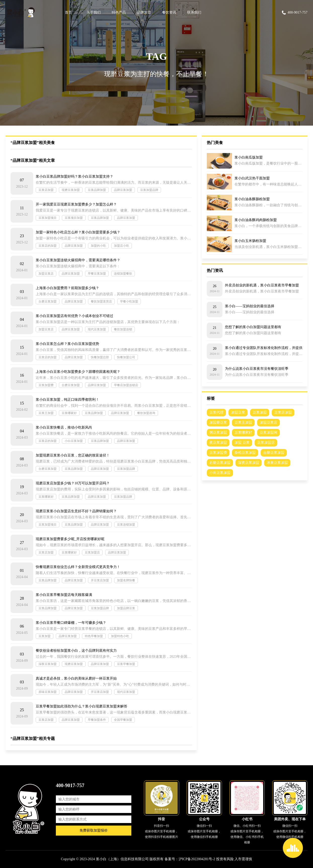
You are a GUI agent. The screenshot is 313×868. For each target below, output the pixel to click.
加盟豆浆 (238, 412)
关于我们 (94, 12)
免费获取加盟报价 (94, 830)
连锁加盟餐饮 (123, 274)
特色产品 (119, 12)
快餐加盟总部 (100, 357)
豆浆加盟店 (92, 552)
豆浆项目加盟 (74, 218)
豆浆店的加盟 (48, 246)
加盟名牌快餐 (126, 580)
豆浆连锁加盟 (126, 525)
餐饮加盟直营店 (101, 301)
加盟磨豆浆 (218, 422)
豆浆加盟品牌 (149, 190)
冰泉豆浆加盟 (277, 463)
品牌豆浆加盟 (123, 190)
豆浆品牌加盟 (97, 190)
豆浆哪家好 (69, 413)
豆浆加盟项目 (48, 218)
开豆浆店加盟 (100, 580)
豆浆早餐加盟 (126, 664)
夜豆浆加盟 (218, 443)
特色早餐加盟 (94, 636)
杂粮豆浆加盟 (245, 453)
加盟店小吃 (122, 246)
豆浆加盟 (45, 636)
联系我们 (194, 12)
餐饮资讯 (169, 12)
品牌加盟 (144, 12)
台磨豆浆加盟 (48, 301)
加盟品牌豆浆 (126, 608)
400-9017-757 (294, 13)
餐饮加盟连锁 (123, 329)
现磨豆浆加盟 (71, 190)
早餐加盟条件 (97, 720)
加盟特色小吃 (120, 636)
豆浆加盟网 (268, 432)
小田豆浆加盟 (220, 473)
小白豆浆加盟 (74, 441)
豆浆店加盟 (46, 190)
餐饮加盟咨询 (146, 413)
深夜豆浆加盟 (48, 664)
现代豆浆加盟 (97, 329)
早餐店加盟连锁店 (126, 385)
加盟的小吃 (98, 246)
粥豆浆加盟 (218, 432)
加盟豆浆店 (46, 274)
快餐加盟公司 (126, 357)
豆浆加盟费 (46, 385)
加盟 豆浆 (242, 443)
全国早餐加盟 (123, 720)
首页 (68, 12)
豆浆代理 (216, 412)
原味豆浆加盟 (48, 692)
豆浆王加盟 (46, 413)
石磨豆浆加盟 (220, 463)
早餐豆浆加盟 (97, 274)
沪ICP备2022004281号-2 (197, 859)
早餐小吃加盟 (129, 301)
